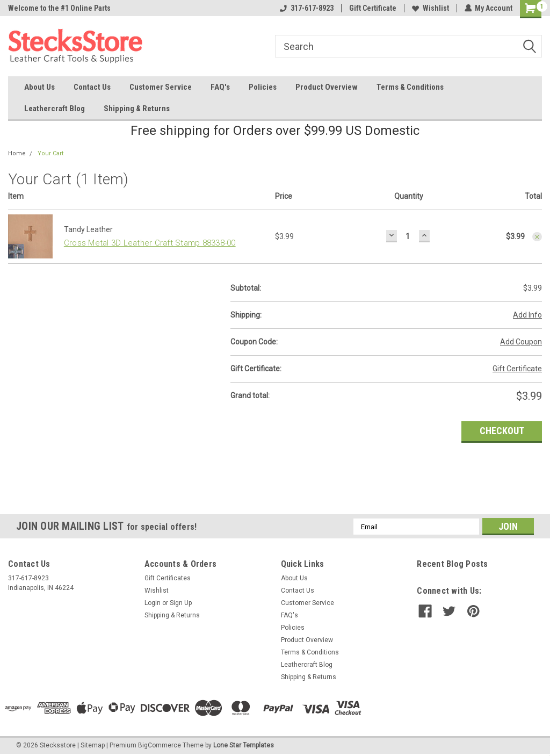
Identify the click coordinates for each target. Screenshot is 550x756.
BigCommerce (160, 745)
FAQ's (220, 87)
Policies (263, 87)
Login (153, 603)
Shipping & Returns (137, 109)
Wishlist (430, 8)
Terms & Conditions (410, 87)
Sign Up (181, 603)
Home (17, 153)
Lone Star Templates (244, 745)
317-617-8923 (306, 8)
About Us (39, 87)
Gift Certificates (168, 578)
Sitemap (93, 745)
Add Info (527, 315)
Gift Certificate (372, 8)
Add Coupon (521, 342)
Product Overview (327, 87)
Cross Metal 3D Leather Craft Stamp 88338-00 (150, 243)
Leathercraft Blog (55, 109)
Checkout (502, 431)
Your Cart (50, 153)
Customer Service (161, 87)
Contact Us (92, 87)
